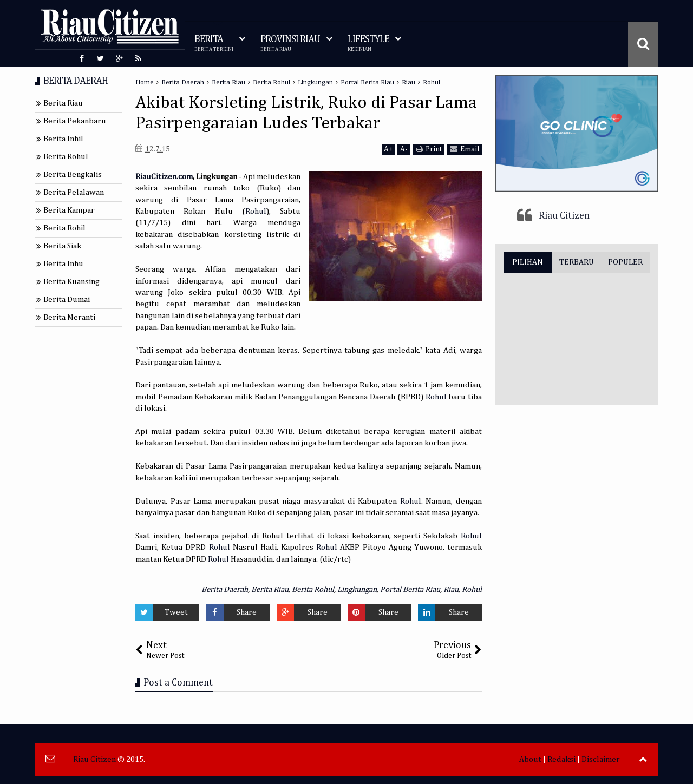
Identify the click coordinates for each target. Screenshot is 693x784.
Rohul (256, 211)
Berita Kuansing (71, 282)
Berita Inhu (63, 264)
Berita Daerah (225, 589)
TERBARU (577, 262)
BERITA (214, 44)
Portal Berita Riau (410, 589)
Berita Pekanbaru (75, 121)
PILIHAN (528, 262)
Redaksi (561, 759)
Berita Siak (62, 246)
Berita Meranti (69, 317)
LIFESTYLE (368, 44)
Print (429, 149)
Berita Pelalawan (74, 192)
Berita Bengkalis (73, 174)
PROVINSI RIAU (290, 44)
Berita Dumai (67, 299)
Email (465, 149)
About (530, 759)
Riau (451, 589)
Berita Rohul (313, 589)
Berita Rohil (64, 228)
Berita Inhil (63, 139)
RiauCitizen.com (164, 177)
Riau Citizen (564, 216)
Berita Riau (270, 589)
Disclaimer (601, 759)
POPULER (625, 262)
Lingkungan (357, 589)
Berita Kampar (69, 210)
